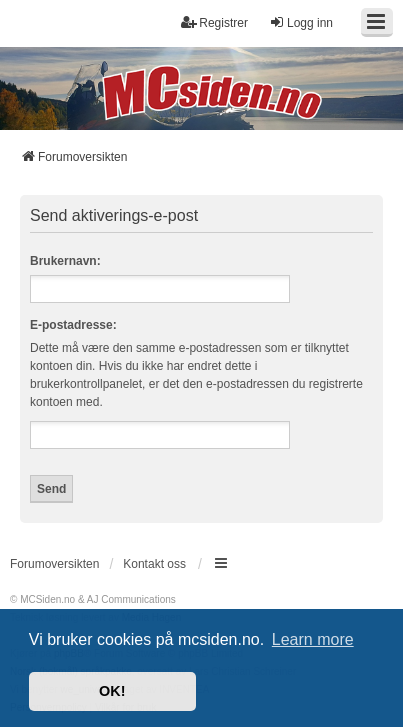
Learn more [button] (313, 639)
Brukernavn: (65, 261)
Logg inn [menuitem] (301, 22)
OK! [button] (112, 691)
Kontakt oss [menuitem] (154, 564)
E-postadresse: (73, 325)
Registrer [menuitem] (214, 22)
